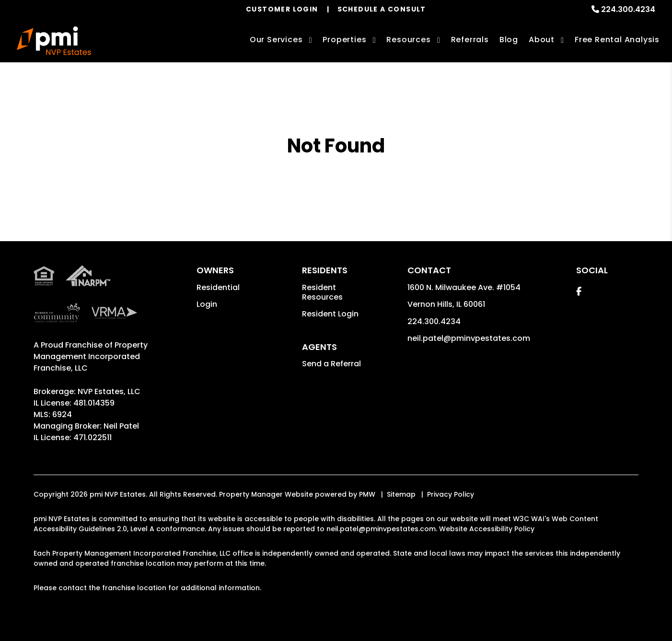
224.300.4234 (628, 9)
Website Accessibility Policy (487, 529)
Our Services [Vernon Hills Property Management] (276, 40)
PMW (367, 494)
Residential (218, 287)
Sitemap (401, 494)
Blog (509, 40)
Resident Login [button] (330, 314)
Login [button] (207, 304)
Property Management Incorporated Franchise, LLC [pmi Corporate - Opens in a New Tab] (91, 356)
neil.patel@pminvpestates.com (469, 338)
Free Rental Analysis (617, 40)
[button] (579, 291)
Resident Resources (322, 292)
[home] (54, 41)
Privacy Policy (451, 494)
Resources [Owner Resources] (408, 40)
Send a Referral (331, 364)
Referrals (470, 40)
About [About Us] (542, 40)
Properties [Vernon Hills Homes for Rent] (344, 40)
